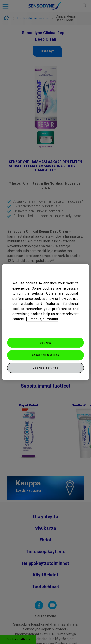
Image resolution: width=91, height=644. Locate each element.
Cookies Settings (45, 368)
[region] (45, 322)
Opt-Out (45, 343)
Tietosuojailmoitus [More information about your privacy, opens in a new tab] (42, 319)
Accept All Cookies (45, 355)
